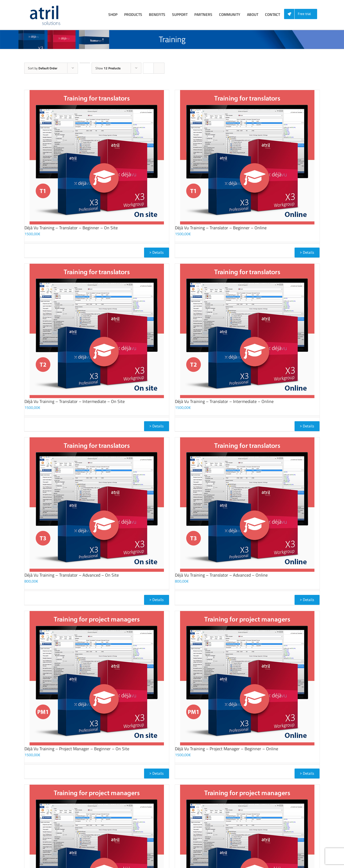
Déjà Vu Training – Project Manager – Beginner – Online (227, 749)
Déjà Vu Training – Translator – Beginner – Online (221, 228)
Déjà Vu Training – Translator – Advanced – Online (221, 575)
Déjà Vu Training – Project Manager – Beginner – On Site (77, 749)
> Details (157, 252)
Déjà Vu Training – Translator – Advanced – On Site (72, 575)
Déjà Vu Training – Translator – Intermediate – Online (224, 401)
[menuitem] (303, 14)
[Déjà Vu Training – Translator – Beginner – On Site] (97, 157)
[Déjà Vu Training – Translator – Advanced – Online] (247, 505)
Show (108, 68)
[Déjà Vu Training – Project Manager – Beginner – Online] (247, 678)
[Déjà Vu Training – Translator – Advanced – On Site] (97, 505)
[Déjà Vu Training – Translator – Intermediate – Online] (247, 331)
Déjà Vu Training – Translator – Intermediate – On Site (75, 401)
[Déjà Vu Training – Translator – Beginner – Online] (247, 157)
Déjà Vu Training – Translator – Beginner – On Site (71, 228)
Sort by (43, 68)
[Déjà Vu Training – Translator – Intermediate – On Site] (97, 331)
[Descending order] (85, 63)
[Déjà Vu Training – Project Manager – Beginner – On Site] (97, 678)
